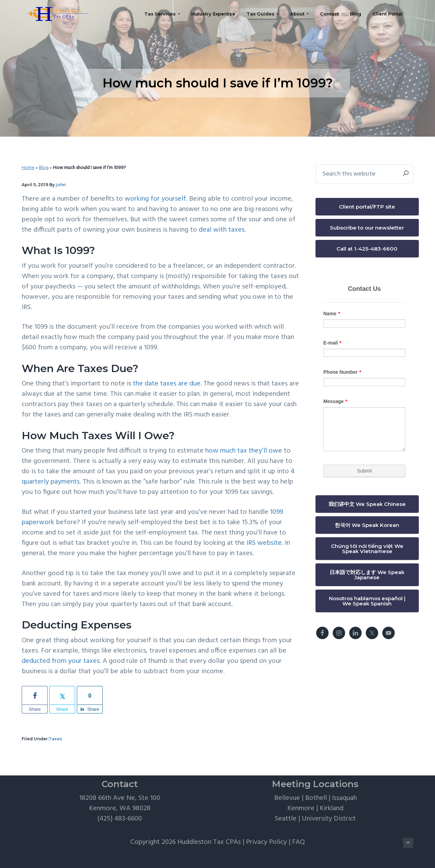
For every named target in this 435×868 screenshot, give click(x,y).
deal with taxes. (222, 230)
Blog (44, 168)
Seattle (286, 819)
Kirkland (332, 808)
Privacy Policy (266, 842)
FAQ (298, 842)
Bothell (316, 798)
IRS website (264, 543)
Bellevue (287, 798)
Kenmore (301, 808)
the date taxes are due (167, 384)
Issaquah (344, 798)
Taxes (55, 739)
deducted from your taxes (61, 661)
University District (329, 819)
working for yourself (155, 199)
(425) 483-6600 (120, 819)
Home (28, 168)
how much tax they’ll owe (245, 451)
